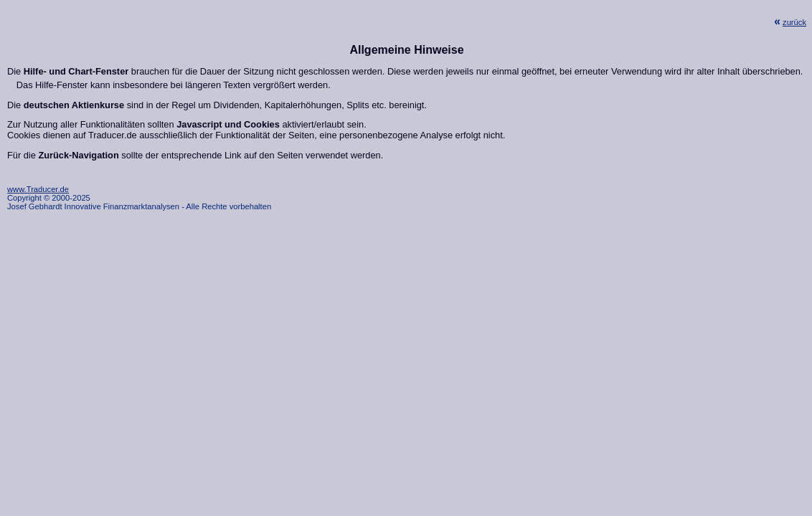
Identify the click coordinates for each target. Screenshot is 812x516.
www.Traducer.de (38, 189)
